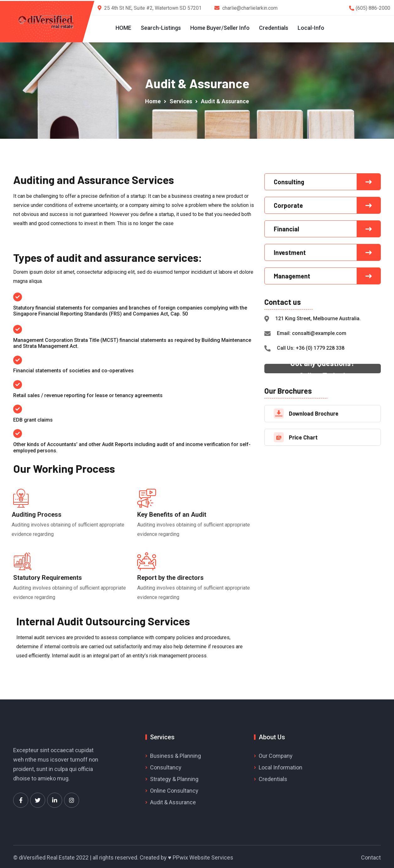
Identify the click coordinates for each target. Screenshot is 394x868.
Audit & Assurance (173, 800)
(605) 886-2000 (373, 8)
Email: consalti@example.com (312, 332)
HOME (123, 28)
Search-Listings (160, 28)
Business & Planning (175, 754)
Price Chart (303, 435)
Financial (286, 227)
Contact (371, 856)
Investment (290, 251)
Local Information (281, 766)
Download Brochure (314, 412)
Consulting (289, 180)
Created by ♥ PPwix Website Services (186, 856)
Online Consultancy (174, 789)
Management (292, 274)
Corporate (288, 203)
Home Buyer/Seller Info (220, 28)
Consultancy (166, 766)
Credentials (273, 28)
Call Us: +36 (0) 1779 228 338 (311, 346)
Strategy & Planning (174, 777)
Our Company (276, 754)
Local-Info (311, 28)
